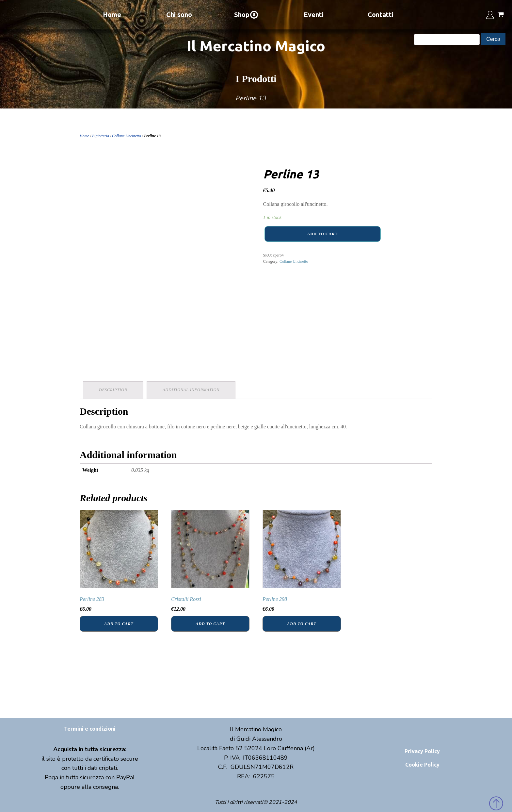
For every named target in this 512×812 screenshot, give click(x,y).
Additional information (191, 390)
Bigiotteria (101, 136)
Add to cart (322, 234)
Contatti (381, 15)
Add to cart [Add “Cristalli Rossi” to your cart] (210, 624)
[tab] (113, 390)
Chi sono (179, 15)
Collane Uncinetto (126, 136)
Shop (246, 15)
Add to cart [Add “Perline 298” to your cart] (302, 624)
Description (113, 390)
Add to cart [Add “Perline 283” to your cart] (119, 624)
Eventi (314, 15)
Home (112, 15)
